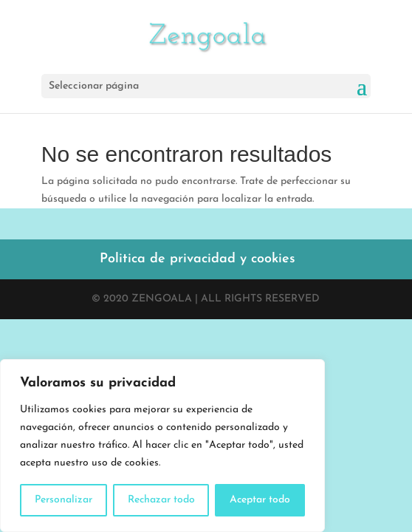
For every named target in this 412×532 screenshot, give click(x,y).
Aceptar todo (260, 500)
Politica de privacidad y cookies (198, 259)
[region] (162, 446)
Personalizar (63, 500)
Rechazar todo (161, 500)
